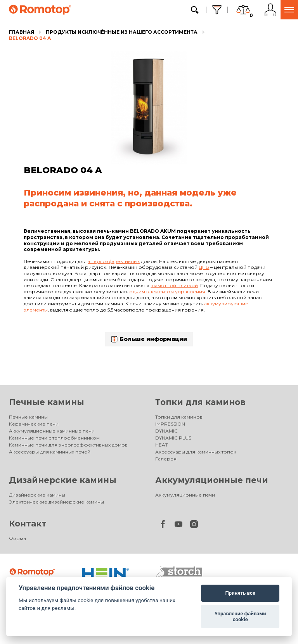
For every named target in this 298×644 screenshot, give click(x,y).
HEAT (162, 445)
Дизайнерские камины (63, 480)
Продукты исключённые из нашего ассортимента (122, 32)
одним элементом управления (167, 292)
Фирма (17, 538)
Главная (22, 32)
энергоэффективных (114, 261)
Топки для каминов (200, 402)
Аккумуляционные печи (212, 480)
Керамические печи (34, 424)
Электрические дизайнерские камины (56, 502)
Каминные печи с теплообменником (54, 438)
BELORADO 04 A (30, 38)
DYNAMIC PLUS (173, 438)
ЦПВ (204, 267)
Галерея (166, 459)
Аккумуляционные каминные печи (52, 431)
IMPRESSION (170, 424)
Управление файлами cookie (240, 617)
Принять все (240, 593)
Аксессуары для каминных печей (50, 452)
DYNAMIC (166, 431)
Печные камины (47, 402)
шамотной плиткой (174, 285)
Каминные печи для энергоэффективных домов (68, 445)
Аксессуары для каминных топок (196, 452)
